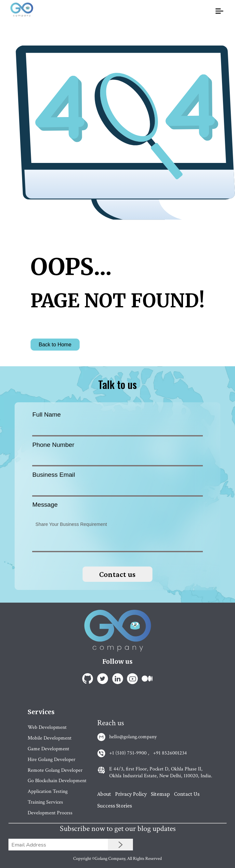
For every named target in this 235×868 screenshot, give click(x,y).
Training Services (45, 802)
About (104, 794)
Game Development (48, 749)
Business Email (53, 475)
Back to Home (55, 345)
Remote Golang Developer (55, 770)
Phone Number (53, 445)
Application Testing (48, 791)
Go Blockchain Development (57, 781)
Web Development (47, 727)
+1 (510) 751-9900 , (129, 753)
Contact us (117, 574)
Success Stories (115, 806)
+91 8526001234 (170, 753)
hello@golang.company (133, 737)
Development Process (50, 813)
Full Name (46, 414)
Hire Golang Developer (52, 760)
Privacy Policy (131, 794)
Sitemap (160, 794)
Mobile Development (50, 738)
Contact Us (187, 794)
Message (45, 505)
